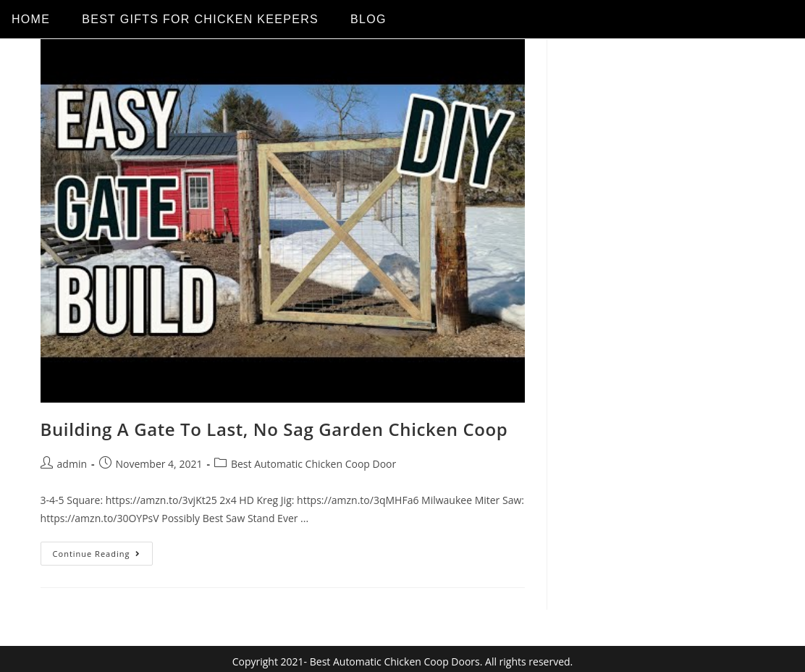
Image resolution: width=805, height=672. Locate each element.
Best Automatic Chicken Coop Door (313, 464)
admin (72, 464)
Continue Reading (103, 550)
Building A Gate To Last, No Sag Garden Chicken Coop (274, 429)
